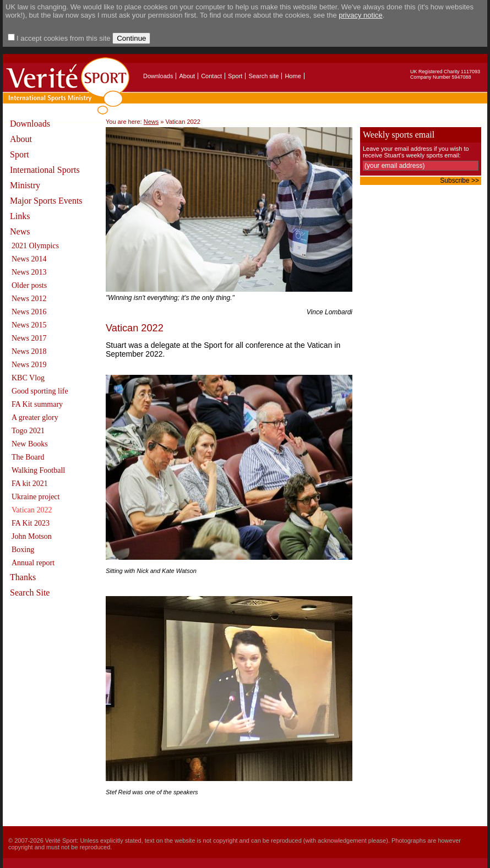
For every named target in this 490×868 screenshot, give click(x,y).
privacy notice (360, 15)
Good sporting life (40, 391)
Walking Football (38, 470)
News (20, 231)
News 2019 (29, 365)
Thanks (23, 577)
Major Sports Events (46, 201)
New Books (30, 444)
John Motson (32, 536)
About (187, 76)
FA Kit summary (37, 404)
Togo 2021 (28, 431)
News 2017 (29, 338)
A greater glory (35, 417)
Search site (263, 76)
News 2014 (29, 259)
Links (20, 216)
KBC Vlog (28, 378)
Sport (235, 76)
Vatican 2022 (32, 510)
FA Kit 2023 (31, 523)
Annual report (33, 563)
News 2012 (29, 299)
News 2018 (29, 351)
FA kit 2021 (30, 484)
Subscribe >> (459, 181)
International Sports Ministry (45, 178)
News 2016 (29, 312)
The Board (28, 457)
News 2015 (29, 325)
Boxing (23, 550)
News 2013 (29, 272)
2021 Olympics (35, 246)
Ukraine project (36, 497)
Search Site (30, 593)
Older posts (29, 285)
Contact (211, 76)
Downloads (158, 76)
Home (293, 76)
